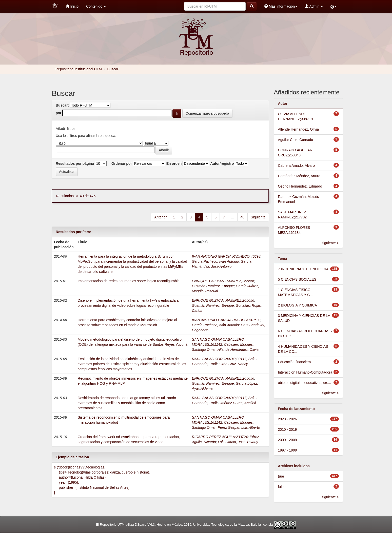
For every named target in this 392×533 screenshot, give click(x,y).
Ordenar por (122, 163)
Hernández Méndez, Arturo (299, 176)
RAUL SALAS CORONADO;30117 (219, 359)
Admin (314, 6)
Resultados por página (75, 163)
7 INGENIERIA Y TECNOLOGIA (303, 269)
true (281, 476)
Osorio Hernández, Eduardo (300, 186)
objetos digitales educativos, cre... (305, 383)
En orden (174, 163)
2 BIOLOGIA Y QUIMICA (298, 305)
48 (243, 217)
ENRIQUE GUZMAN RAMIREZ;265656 (223, 281)
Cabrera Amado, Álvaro (297, 166)
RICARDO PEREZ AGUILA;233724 (220, 437)
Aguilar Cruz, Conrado (296, 140)
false (282, 487)
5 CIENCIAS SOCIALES (297, 279)
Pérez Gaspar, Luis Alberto (239, 427)
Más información (281, 6)
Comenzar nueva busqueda (207, 113)
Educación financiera (295, 362)
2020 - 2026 (288, 419)
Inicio (72, 6)
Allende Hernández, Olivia (238, 350)
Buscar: (62, 105)
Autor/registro (222, 163)
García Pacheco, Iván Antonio (215, 261)
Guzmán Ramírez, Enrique (213, 286)
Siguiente (258, 217)
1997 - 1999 (288, 450)
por (59, 113)
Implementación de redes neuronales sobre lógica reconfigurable (129, 281)
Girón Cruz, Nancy (233, 364)
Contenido (96, 6)
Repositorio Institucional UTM (79, 69)
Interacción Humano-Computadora (305, 372)
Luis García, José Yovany (238, 442)
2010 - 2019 (288, 429)
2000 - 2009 (288, 440)
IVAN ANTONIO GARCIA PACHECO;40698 (226, 256)
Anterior (160, 217)
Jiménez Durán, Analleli (237, 403)
